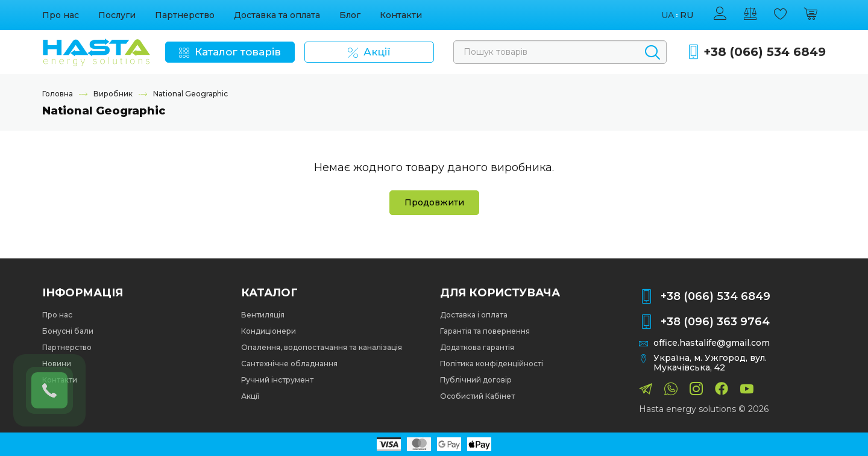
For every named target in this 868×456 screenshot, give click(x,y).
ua (668, 15)
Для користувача (500, 293)
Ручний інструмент (277, 380)
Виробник (113, 94)
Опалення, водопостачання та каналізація (322, 347)
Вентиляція (263, 315)
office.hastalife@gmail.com (712, 343)
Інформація (83, 293)
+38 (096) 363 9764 (715, 322)
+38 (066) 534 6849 (765, 52)
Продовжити (434, 202)
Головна (58, 94)
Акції (250, 396)
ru (687, 15)
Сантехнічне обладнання (289, 364)
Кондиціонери (269, 331)
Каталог (269, 293)
